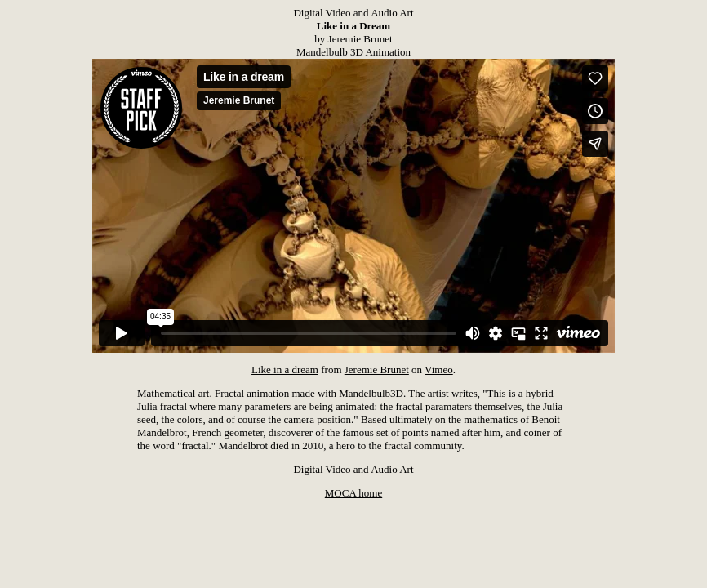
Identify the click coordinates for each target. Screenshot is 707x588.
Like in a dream (285, 370)
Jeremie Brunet (377, 370)
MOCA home (353, 493)
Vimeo (439, 370)
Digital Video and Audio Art (353, 469)
